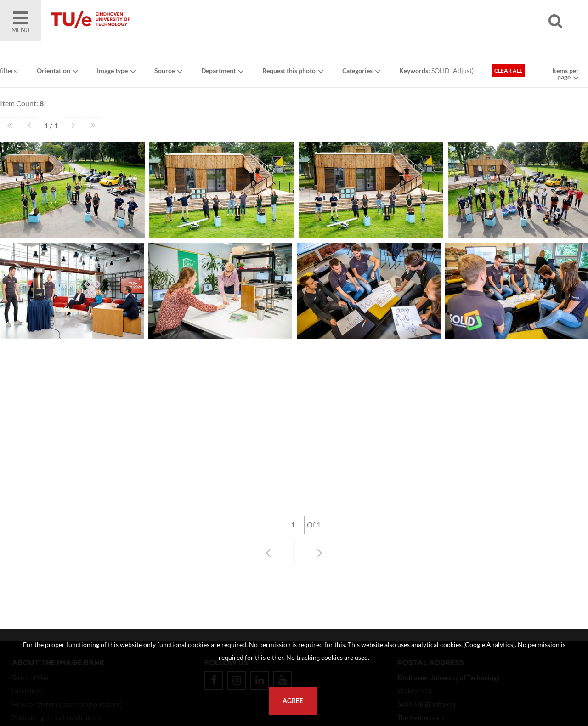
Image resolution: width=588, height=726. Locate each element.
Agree (293, 701)
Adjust (462, 71)
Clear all (508, 71)
